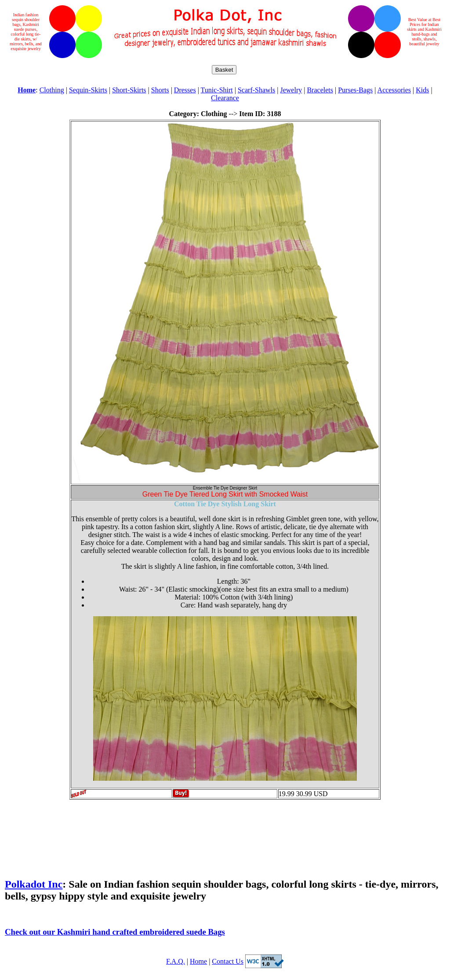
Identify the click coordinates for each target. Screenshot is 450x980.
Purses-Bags (355, 90)
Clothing (52, 90)
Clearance (225, 98)
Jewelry (291, 90)
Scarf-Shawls (256, 90)
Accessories (394, 90)
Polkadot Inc (34, 884)
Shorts (160, 90)
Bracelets (320, 90)
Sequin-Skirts (88, 90)
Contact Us (228, 961)
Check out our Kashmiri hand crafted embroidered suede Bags (115, 932)
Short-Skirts (129, 90)
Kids (422, 90)
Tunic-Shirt (217, 90)
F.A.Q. (176, 961)
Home (198, 961)
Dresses (185, 90)
